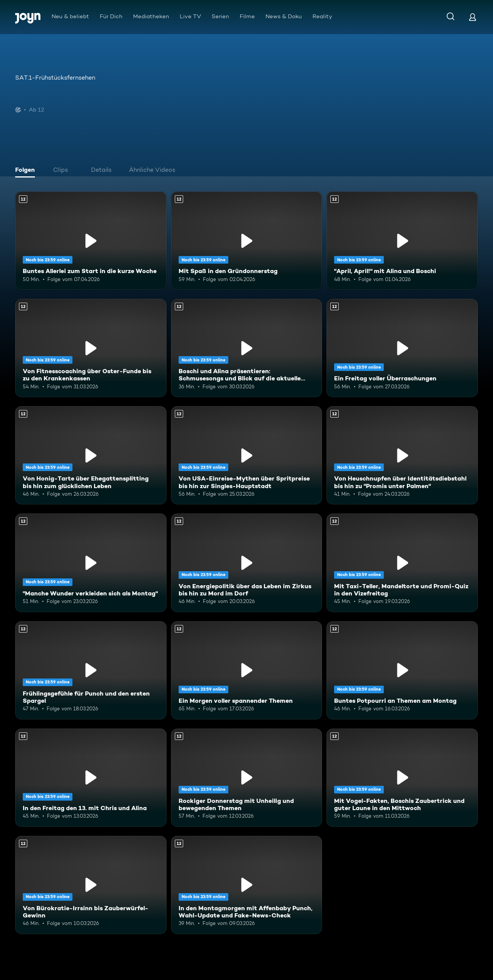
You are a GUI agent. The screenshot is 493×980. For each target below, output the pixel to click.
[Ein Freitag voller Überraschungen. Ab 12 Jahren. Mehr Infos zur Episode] (402, 348)
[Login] (473, 17)
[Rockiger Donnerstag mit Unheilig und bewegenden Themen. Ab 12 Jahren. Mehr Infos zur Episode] (247, 778)
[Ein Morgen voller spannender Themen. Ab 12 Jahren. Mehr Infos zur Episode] (247, 670)
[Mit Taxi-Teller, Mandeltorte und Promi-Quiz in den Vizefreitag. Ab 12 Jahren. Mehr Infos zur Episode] (402, 563)
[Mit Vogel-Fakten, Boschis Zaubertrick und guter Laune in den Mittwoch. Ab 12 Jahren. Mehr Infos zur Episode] (402, 778)
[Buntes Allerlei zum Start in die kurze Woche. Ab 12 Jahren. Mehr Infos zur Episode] (91, 241)
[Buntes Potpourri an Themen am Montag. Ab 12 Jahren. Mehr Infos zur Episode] (402, 670)
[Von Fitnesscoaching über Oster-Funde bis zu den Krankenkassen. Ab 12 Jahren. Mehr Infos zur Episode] (91, 348)
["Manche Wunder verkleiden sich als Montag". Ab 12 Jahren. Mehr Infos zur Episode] (91, 563)
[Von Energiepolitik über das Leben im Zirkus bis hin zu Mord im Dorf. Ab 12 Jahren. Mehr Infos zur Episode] (247, 563)
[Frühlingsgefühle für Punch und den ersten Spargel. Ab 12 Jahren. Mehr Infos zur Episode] (91, 670)
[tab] (27, 171)
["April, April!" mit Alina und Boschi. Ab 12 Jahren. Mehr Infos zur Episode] (402, 241)
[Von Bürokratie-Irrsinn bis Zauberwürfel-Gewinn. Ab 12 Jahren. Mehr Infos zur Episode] (91, 885)
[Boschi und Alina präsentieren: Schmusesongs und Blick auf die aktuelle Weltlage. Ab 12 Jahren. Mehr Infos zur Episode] (247, 348)
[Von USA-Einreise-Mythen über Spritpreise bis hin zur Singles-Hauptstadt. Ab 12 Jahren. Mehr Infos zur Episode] (247, 455)
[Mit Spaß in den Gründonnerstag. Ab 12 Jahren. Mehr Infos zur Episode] (247, 241)
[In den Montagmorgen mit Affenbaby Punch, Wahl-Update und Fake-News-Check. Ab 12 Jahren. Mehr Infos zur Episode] (247, 885)
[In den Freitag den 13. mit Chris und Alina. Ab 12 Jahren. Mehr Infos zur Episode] (91, 778)
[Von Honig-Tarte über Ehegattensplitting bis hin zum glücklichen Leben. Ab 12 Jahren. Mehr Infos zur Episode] (91, 455)
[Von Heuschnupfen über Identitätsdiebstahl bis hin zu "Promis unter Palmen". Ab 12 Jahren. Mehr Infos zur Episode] (402, 455)
